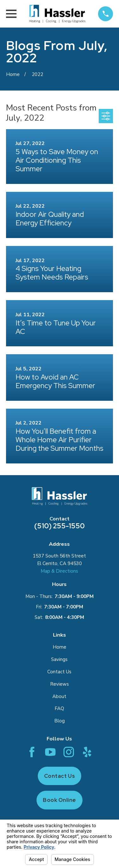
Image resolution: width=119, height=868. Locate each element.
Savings (59, 659)
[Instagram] (69, 752)
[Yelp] (87, 752)
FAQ (59, 708)
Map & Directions (59, 571)
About (59, 696)
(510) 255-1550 (60, 526)
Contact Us (59, 672)
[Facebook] (32, 752)
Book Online (60, 800)
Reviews (60, 684)
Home (60, 647)
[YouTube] (50, 752)
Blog (60, 721)
